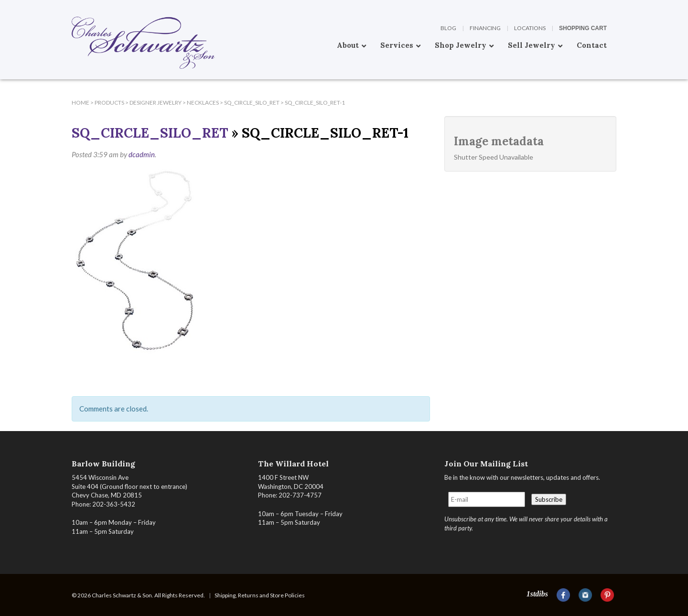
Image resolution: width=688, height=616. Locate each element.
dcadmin (142, 154)
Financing (485, 28)
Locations (530, 28)
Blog (448, 28)
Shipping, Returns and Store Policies (260, 595)
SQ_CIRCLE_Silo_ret (150, 133)
